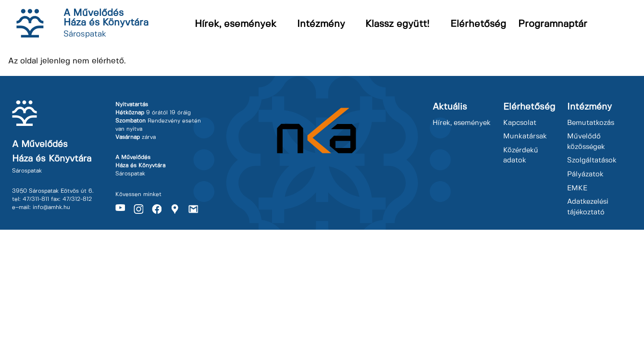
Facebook (157, 209)
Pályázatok (585, 174)
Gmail (193, 209)
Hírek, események (235, 24)
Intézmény (321, 24)
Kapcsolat (520, 123)
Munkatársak (525, 136)
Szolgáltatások (592, 161)
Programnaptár (553, 24)
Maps (175, 209)
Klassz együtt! (397, 24)
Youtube (120, 209)
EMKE (577, 188)
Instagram (138, 209)
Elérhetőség (478, 24)
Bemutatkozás (591, 123)
